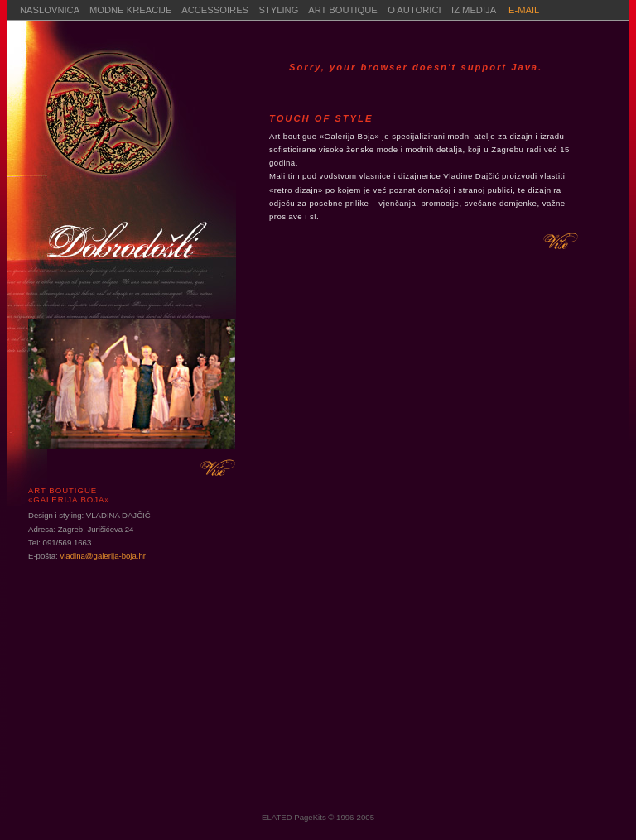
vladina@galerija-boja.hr (103, 556)
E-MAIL (524, 10)
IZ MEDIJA (475, 10)
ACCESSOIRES (215, 10)
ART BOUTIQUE (343, 10)
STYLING (279, 10)
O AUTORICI (419, 10)
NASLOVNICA (50, 10)
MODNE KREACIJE (130, 10)
